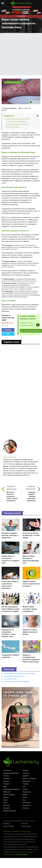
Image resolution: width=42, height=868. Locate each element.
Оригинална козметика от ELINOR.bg (16, 682)
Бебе (5, 786)
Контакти (24, 823)
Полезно (25, 770)
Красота (25, 789)
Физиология (27, 805)
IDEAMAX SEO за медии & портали (15, 852)
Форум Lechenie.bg (9, 811)
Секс (24, 786)
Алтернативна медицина (11, 789)
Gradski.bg (7, 831)
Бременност (27, 781)
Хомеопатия (27, 792)
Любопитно (7, 770)
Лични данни (26, 826)
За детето (26, 776)
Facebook (7, 330)
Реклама (6, 823)
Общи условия (9, 826)
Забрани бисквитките (21, 7)
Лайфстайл (7, 792)
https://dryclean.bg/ (10, 679)
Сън (24, 800)
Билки (5, 800)
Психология (27, 803)
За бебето (7, 778)
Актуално (26, 808)
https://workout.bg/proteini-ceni (14, 676)
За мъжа (6, 776)
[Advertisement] (20, 54)
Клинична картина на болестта (18, 124)
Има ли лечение (13, 127)
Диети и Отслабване (29, 778)
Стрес (5, 803)
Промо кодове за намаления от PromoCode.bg (19, 673)
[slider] (7, 323)
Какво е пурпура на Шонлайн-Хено (18, 119)
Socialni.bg (15, 831)
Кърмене (26, 784)
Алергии (6, 797)
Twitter (6, 334)
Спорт (25, 797)
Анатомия (7, 805)
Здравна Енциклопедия (11, 773)
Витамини (7, 808)
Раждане (6, 784)
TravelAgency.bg (25, 831)
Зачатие (6, 781)
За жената (26, 773)
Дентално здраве (9, 795)
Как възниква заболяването (17, 121)
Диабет (25, 795)
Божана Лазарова (10, 108)
